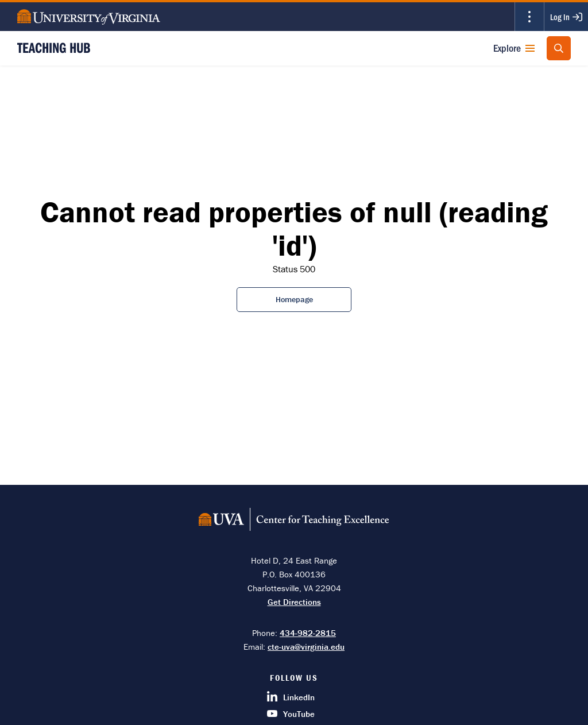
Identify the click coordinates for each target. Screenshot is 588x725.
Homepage (294, 299)
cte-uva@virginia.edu (306, 647)
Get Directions (294, 602)
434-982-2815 (308, 633)
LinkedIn (291, 697)
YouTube (291, 714)
